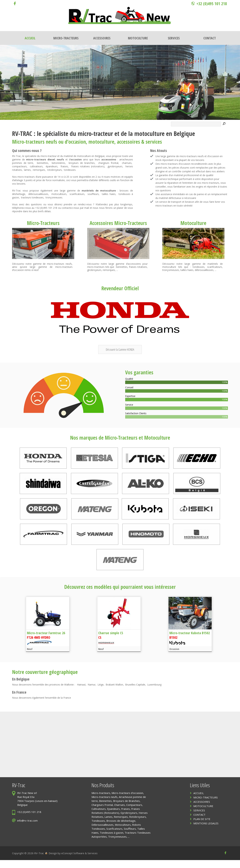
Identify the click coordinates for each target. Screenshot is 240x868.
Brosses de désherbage (121, 829)
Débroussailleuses (102, 833)
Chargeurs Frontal (102, 813)
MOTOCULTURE (203, 814)
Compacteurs (134, 813)
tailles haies (109, 194)
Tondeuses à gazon (112, 841)
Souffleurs (130, 837)
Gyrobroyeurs (129, 821)
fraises (64, 166)
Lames (108, 825)
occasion (77, 142)
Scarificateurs (114, 837)
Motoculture (193, 223)
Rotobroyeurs (138, 825)
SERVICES (199, 818)
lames (27, 170)
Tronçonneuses (117, 845)
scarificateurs (77, 194)
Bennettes (105, 809)
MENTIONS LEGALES (206, 831)
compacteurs (19, 166)
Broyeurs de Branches (126, 809)
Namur (92, 692)
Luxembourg (154, 692)
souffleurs (93, 194)
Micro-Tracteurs (43, 223)
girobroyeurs (94, 270)
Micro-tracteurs (28, 142)
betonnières (58, 163)
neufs (51, 142)
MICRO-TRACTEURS (206, 805)
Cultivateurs (99, 817)
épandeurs (52, 166)
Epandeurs (113, 817)
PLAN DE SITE (202, 827)
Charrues (119, 813)
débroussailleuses (38, 194)
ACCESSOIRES (202, 810)
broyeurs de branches (82, 163)
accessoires (128, 142)
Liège (101, 692)
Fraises (126, 817)
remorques (39, 170)
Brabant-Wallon (114, 692)
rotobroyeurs (54, 170)
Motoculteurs (123, 833)
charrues (127, 163)
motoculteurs (59, 194)
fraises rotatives (138, 267)
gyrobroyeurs (115, 166)
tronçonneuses (54, 197)
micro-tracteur (95, 134)
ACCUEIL (199, 801)
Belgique (23, 687)
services (154, 142)
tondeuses (70, 170)
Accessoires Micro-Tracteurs (118, 223)
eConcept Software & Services (79, 861)
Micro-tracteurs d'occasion (127, 801)
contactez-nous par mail (75, 208)
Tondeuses (98, 829)
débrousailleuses (204, 270)
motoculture (149, 134)
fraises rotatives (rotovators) (88, 166)
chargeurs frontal (108, 163)
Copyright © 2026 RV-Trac (28, 861)
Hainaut (81, 692)
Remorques (121, 825)
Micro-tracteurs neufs (104, 805)
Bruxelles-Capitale (135, 692)
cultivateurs (36, 166)
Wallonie (69, 692)
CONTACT (199, 823)
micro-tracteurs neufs (59, 264)
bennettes (43, 163)
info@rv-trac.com (27, 828)
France (21, 700)
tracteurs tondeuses (32, 197)
